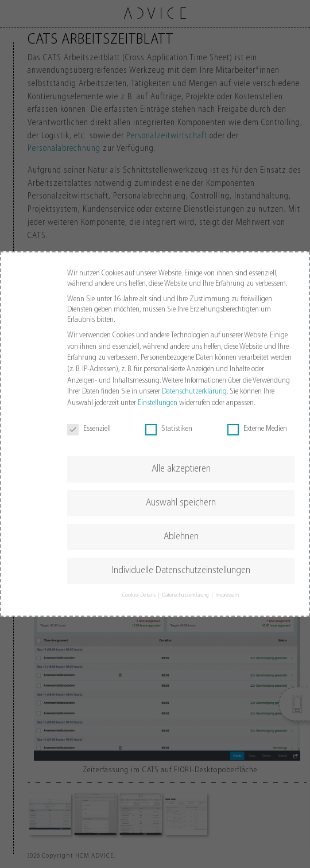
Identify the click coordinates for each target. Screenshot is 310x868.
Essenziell (89, 429)
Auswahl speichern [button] (181, 503)
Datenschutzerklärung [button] (186, 595)
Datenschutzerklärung (194, 392)
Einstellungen (158, 403)
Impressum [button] (227, 595)
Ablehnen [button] (181, 537)
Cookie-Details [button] (139, 595)
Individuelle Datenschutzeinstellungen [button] (181, 571)
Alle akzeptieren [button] (181, 469)
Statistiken (169, 429)
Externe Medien (257, 429)
